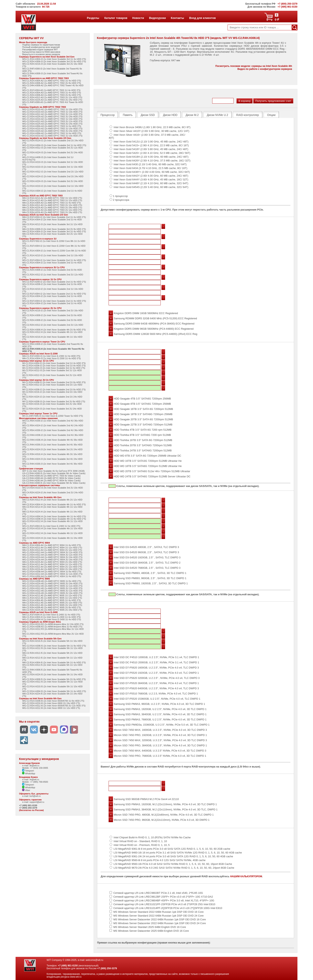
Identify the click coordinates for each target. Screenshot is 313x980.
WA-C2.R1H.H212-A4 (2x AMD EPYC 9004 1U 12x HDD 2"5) (52, 564)
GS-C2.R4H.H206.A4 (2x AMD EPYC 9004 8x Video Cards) (51, 481)
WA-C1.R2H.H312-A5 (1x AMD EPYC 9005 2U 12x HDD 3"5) (52, 605)
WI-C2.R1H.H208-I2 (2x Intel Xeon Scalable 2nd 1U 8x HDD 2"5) (54, 366)
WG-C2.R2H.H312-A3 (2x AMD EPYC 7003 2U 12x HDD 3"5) (52, 121)
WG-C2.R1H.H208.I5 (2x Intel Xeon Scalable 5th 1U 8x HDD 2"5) (54, 646)
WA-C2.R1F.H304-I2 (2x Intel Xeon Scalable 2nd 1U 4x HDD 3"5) (54, 217)
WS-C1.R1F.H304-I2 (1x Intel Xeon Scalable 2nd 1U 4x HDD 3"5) (54, 260)
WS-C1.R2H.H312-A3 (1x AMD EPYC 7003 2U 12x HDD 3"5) (52, 97)
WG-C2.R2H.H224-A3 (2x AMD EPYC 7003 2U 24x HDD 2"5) (52, 124)
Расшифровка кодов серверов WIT (40, 49)
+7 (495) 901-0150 (28, 805)
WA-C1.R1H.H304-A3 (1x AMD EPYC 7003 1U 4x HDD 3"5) (52, 203)
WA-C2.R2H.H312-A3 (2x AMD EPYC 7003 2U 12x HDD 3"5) (52, 210)
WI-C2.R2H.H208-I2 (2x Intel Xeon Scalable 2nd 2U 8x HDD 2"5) (54, 390)
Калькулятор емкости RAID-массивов (41, 52)
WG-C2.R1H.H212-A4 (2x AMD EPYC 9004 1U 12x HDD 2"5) (52, 574)
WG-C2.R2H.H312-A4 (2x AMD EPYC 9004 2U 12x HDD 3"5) (52, 555)
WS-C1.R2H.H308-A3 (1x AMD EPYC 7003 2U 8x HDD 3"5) (52, 95)
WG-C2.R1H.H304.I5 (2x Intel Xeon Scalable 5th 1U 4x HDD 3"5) (54, 691)
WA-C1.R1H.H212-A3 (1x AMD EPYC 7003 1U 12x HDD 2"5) (52, 200)
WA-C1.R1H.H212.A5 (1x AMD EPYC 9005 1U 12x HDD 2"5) (52, 598)
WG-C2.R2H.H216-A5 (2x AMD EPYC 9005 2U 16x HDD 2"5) (52, 593)
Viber (26, 790)
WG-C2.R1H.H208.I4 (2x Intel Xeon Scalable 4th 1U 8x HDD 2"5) (54, 519)
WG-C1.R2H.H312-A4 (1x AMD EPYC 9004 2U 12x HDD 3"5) (52, 552)
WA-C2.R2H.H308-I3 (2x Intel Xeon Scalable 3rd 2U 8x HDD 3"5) (54, 229)
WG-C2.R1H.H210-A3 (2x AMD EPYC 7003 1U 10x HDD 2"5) (52, 112)
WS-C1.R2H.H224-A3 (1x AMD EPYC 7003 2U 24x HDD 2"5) (52, 100)
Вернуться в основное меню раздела (41, 54)
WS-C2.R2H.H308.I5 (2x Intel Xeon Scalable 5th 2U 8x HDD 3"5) (54, 679)
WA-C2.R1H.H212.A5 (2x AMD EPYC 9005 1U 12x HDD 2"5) (52, 595)
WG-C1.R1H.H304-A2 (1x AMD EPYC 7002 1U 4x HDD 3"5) (52, 133)
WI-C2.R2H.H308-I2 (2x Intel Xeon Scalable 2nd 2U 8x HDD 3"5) (54, 382)
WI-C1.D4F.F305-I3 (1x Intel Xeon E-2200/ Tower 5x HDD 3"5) (52, 416)
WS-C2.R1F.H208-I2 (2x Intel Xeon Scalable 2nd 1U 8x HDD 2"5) (54, 282)
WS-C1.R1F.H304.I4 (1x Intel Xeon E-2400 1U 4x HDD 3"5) (51, 526)
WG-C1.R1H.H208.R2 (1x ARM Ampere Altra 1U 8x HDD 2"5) (52, 627)
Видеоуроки (157, 18)
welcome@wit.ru (94, 960)
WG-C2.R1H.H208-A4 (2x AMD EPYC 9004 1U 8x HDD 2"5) (52, 572)
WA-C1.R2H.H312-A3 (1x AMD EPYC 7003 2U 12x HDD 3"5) (52, 205)
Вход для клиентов (202, 18)
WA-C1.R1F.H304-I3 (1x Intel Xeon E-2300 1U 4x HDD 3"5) (51, 356)
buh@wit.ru (35, 796)
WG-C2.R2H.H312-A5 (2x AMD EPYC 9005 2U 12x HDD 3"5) (52, 591)
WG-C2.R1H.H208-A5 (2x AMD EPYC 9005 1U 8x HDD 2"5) (52, 581)
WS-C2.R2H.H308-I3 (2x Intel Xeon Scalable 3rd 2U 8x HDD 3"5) (54, 61)
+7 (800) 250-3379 (28, 808)
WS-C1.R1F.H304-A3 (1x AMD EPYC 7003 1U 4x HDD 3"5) (51, 90)
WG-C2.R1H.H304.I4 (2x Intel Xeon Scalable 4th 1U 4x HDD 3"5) (54, 516)
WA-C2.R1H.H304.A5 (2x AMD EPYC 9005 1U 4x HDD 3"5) (51, 600)
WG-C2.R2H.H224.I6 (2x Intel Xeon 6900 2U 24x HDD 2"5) (51, 703)
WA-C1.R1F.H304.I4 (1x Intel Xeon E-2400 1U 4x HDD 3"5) (51, 615)
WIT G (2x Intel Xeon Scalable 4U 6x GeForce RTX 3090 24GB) (53, 471)
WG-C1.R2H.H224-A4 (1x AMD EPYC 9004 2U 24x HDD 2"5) (52, 557)
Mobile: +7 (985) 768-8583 (35, 782)
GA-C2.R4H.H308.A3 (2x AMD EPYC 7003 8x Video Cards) (51, 476)
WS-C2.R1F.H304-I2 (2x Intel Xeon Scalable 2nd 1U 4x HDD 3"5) (54, 294)
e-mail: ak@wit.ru (31, 765)
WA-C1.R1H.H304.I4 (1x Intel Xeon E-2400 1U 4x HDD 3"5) (51, 617)
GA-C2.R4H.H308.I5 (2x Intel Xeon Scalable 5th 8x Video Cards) (54, 483)
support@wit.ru (37, 802)
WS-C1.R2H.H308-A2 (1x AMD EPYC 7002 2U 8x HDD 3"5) (52, 83)
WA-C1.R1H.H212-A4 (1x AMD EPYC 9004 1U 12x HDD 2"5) (52, 548)
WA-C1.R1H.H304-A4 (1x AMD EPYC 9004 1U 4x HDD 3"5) (52, 545)
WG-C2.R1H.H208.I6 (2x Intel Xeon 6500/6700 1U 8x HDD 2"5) (53, 701)
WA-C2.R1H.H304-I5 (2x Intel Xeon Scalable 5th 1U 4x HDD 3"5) (54, 663)
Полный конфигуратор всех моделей (41, 47)
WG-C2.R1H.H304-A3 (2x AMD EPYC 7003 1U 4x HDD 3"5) (52, 126)
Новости (138, 18)
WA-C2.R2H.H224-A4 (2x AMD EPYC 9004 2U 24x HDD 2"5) (52, 569)
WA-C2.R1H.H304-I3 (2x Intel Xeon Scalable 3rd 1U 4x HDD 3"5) (54, 231)
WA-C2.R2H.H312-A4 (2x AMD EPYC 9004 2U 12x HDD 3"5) (52, 567)
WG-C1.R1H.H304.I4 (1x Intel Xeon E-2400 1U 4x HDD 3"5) (52, 619)
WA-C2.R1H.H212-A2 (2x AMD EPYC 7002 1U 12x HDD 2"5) (52, 198)
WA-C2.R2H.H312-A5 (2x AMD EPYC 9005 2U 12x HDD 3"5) (52, 603)
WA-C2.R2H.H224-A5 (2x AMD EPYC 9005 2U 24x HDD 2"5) (52, 610)
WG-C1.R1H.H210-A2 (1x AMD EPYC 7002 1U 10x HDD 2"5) (52, 119)
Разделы (93, 18)
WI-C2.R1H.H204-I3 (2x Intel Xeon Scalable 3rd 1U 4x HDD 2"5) (54, 368)
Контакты (177, 18)
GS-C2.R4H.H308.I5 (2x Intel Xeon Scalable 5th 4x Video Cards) (54, 473)
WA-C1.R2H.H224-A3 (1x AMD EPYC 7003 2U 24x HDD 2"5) (52, 208)
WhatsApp (29, 773)
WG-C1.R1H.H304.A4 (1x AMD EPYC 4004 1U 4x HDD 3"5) (52, 576)
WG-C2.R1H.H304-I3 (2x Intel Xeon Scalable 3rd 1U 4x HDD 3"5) (54, 145)
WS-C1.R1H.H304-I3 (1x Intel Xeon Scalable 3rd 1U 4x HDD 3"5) (54, 59)
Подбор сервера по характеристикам (41, 45)
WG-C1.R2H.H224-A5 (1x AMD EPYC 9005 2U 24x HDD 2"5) (52, 583)
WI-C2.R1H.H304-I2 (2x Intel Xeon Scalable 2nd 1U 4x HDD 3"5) (54, 363)
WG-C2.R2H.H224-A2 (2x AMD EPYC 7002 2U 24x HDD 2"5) (52, 117)
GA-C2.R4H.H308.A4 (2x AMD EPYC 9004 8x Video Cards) (51, 478)
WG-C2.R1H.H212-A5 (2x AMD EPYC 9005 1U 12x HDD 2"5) (52, 586)
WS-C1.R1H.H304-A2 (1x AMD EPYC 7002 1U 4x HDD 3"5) (52, 81)
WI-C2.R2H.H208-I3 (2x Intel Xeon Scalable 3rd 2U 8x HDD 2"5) (54, 401)
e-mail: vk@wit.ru (31, 779)
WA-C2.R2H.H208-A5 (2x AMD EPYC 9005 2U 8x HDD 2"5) (52, 607)
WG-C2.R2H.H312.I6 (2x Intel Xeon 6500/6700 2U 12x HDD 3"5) (54, 706)
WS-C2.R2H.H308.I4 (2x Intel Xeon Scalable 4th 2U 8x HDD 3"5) (54, 330)
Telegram (28, 771)
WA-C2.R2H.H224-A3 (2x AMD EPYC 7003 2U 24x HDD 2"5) (52, 212)
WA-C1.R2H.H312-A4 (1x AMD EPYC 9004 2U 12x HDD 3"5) (52, 550)
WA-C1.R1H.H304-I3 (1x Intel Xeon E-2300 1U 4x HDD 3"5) (51, 358)
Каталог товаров (116, 18)
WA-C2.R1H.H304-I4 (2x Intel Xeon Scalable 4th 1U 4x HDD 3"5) (54, 504)
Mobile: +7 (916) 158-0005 (35, 768)
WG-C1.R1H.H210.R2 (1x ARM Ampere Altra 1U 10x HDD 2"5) (53, 624)
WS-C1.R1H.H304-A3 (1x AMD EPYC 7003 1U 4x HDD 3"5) (52, 93)
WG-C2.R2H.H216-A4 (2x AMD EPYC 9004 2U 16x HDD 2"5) (52, 560)
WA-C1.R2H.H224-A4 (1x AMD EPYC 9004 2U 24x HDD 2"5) (52, 562)
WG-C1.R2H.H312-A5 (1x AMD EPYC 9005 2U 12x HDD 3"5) (52, 588)
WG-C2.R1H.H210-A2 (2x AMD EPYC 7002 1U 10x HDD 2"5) (52, 109)
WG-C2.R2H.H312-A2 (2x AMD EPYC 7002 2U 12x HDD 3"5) (52, 114)
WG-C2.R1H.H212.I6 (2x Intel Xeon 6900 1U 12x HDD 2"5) (51, 708)
